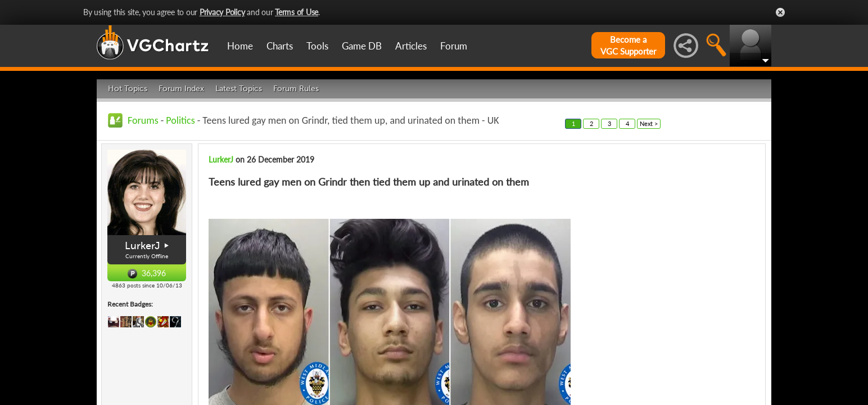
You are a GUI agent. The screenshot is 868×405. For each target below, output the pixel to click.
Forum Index (181, 89)
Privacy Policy (222, 12)
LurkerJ (143, 246)
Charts (280, 46)
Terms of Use (297, 12)
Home (240, 46)
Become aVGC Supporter (628, 45)
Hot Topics (128, 89)
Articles (411, 46)
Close (780, 12)
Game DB (362, 46)
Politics (180, 120)
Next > (649, 123)
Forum (454, 46)
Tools (317, 46)
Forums (143, 120)
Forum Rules (296, 89)
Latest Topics (239, 89)
